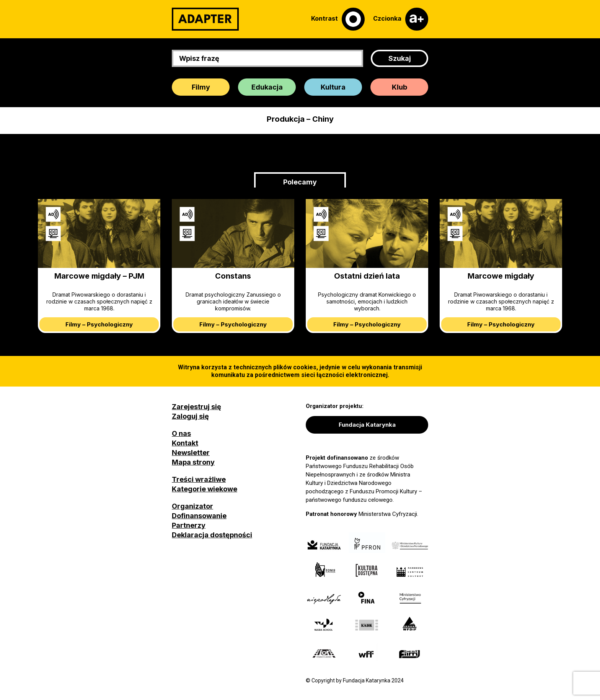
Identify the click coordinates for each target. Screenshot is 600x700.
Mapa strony (193, 462)
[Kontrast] (338, 19)
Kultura (333, 87)
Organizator (192, 506)
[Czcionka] (401, 19)
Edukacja (267, 87)
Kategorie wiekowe (205, 489)
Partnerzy (189, 525)
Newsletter (191, 453)
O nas (181, 433)
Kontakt (185, 443)
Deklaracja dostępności (212, 535)
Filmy (201, 87)
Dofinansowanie (199, 516)
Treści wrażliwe (199, 479)
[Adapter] (205, 19)
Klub (399, 87)
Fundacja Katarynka (367, 425)
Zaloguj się (190, 416)
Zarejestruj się (196, 407)
